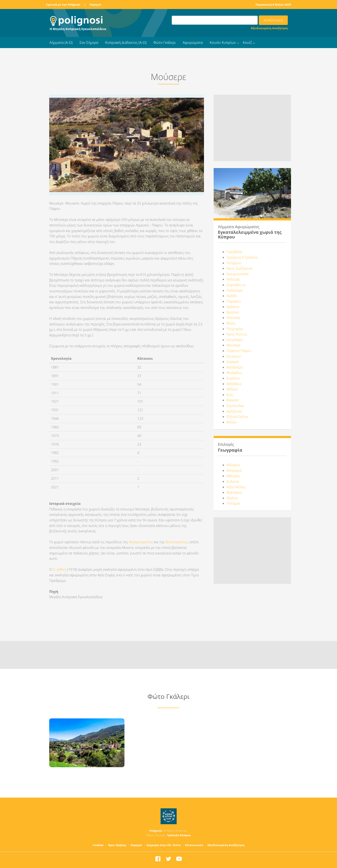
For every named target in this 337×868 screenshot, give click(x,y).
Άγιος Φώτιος (237, 334)
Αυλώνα (233, 481)
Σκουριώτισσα (237, 274)
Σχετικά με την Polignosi (63, 5)
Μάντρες (233, 476)
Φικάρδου (234, 373)
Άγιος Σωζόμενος (240, 268)
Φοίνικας (233, 318)
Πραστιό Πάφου (239, 351)
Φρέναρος (234, 492)
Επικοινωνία (194, 845)
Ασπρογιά (234, 470)
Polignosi (156, 831)
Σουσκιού (234, 356)
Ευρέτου (233, 378)
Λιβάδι (232, 296)
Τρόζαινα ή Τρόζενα (242, 257)
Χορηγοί (95, 5)
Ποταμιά (233, 503)
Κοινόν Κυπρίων (223, 42)
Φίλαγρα (233, 465)
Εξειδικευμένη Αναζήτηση (269, 28)
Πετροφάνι (235, 329)
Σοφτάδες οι (236, 285)
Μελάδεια (234, 384)
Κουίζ (247, 42)
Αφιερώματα (193, 42)
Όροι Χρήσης (117, 845)
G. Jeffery (60, 569)
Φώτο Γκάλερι (165, 42)
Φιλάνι (232, 422)
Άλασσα (232, 400)
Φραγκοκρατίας (141, 542)
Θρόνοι (232, 498)
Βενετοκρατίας (177, 542)
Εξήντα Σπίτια (237, 417)
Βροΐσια (233, 312)
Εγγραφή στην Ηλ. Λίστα (164, 845)
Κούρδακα (234, 340)
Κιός (230, 395)
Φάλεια (232, 389)
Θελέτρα (233, 279)
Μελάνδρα (235, 367)
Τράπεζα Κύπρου (179, 835)
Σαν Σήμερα (89, 42)
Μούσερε (234, 345)
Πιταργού (234, 263)
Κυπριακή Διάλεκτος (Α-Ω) (126, 42)
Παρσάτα (234, 301)
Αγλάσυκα (234, 411)
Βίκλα (231, 323)
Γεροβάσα (234, 252)
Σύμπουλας (235, 406)
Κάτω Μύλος (236, 487)
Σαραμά (233, 362)
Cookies (98, 845)
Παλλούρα (235, 290)
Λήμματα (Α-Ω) (61, 42)
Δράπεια (233, 307)
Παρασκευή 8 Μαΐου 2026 (273, 5)
